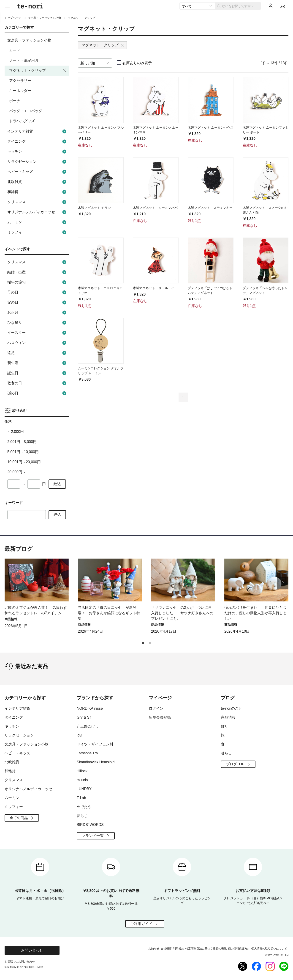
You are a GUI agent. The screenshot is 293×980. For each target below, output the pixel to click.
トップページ (13, 18)
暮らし (226, 753)
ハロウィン (37, 343)
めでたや (84, 807)
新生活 (37, 363)
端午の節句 (37, 282)
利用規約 (179, 949)
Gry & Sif (84, 717)
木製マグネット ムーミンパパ (155, 208)
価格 (8, 422)
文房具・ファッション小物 (44, 18)
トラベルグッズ (22, 121)
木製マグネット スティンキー (210, 208)
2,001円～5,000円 (22, 442)
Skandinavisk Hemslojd (96, 762)
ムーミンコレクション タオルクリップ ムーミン (101, 371)
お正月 (37, 313)
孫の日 (37, 393)
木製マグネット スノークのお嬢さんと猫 (265, 210)
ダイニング (37, 141)
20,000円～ (17, 472)
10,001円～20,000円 (24, 462)
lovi (79, 735)
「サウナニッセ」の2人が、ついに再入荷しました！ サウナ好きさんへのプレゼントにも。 (182, 613)
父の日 (37, 302)
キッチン (37, 152)
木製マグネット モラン (94, 208)
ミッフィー (37, 232)
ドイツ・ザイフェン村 (95, 744)
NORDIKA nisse (90, 708)
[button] (283, 583)
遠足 (37, 353)
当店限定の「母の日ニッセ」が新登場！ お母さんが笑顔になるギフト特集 (109, 613)
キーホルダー (20, 91)
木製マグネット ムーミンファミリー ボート (266, 130)
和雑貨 (37, 192)
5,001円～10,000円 (23, 452)
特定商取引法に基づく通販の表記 (206, 949)
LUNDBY (84, 789)
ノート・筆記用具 (24, 60)
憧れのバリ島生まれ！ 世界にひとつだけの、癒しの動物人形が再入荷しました (255, 613)
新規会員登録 (160, 717)
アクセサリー (20, 81)
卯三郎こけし (88, 726)
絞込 (57, 484)
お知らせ (154, 949)
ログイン (156, 708)
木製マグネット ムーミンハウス (211, 127)
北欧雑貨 (37, 182)
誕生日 (37, 373)
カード (15, 50)
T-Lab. (82, 798)
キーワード (14, 503)
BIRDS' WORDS (90, 825)
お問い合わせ (32, 950)
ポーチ (15, 101)
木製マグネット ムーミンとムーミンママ (156, 130)
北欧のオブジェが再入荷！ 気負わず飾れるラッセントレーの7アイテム (36, 610)
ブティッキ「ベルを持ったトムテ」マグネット (265, 290)
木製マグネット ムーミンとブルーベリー (101, 130)
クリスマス (37, 202)
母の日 (37, 292)
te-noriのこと (232, 708)
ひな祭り (37, 323)
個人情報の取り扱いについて (269, 949)
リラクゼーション (37, 162)
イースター (37, 333)
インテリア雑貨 (37, 131)
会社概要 (166, 949)
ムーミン (37, 222)
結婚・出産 (37, 272)
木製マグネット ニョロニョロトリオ (100, 290)
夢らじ (82, 816)
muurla (82, 780)
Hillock (82, 771)
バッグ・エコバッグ (26, 111)
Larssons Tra (87, 753)
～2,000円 (16, 432)
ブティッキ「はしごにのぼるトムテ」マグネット (210, 290)
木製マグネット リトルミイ (154, 288)
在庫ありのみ (137, 63)
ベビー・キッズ (37, 172)
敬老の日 (37, 383)
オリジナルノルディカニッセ (37, 212)
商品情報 (228, 717)
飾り (225, 726)
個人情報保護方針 (239, 949)
